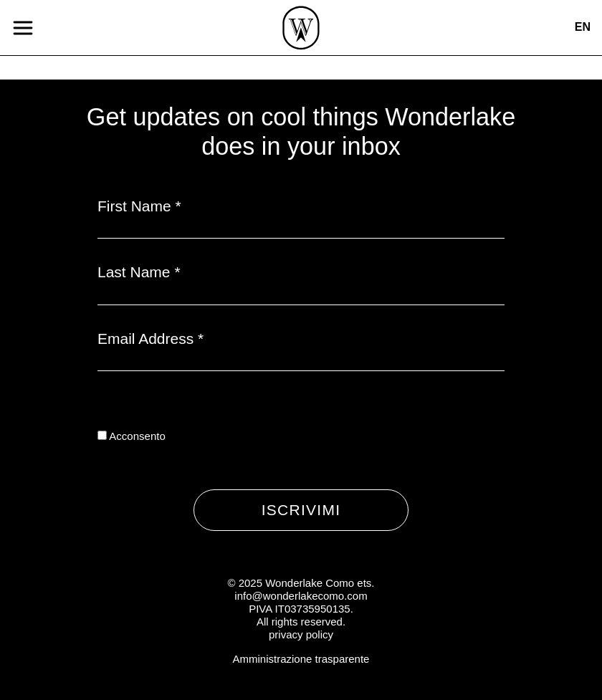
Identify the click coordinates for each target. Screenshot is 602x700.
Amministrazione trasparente (301, 659)
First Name (139, 206)
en (583, 27)
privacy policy (301, 634)
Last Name (139, 272)
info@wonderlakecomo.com (301, 596)
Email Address (150, 339)
